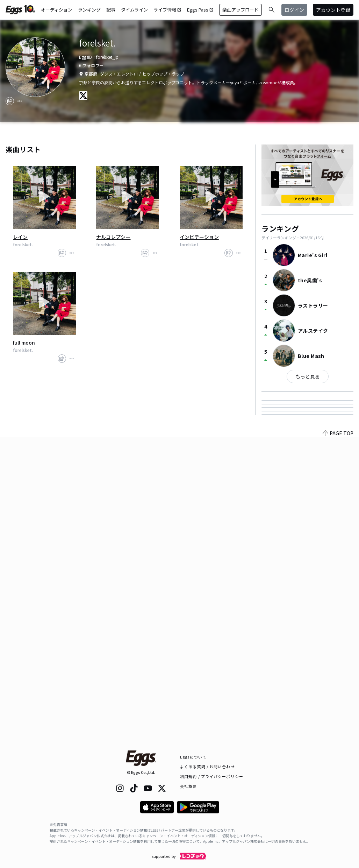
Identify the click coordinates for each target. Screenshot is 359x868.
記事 (111, 10)
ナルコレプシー (113, 237)
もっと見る (308, 376)
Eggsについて (193, 757)
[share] (10, 101)
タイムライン (134, 10)
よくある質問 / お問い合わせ (207, 767)
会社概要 (188, 786)
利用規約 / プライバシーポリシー (212, 776)
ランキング (89, 10)
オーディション (57, 10)
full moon (24, 343)
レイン (20, 237)
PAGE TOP (338, 738)
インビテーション (199, 237)
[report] (20, 101)
